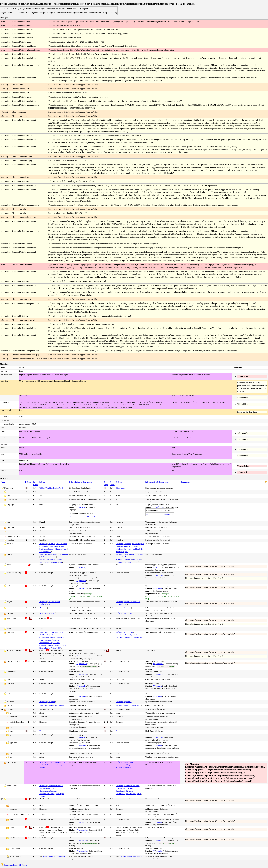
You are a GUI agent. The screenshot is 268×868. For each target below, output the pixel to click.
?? (77, 507)
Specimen (51, 702)
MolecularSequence (47, 765)
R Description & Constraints (157, 482)
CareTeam (120, 637)
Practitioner (128, 632)
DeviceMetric (59, 705)
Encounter (52, 613)
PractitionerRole (46, 643)
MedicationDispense (48, 557)
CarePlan (51, 544)
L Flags (28, 482)
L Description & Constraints (81, 482)
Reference (43, 544)
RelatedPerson (137, 637)
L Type (42, 482)
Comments (185, 482)
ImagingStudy (57, 562)
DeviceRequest (62, 544)
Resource (51, 608)
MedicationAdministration (58, 554)
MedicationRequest (47, 549)
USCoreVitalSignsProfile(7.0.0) (52, 488)
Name (3, 482)
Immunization (45, 562)
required (82, 567)
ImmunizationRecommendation (52, 546)
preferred (83, 507)
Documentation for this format (14, 865)
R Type (119, 482)
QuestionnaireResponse (57, 762)
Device (50, 705)
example (159, 588)
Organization (134, 635)
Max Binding (92, 517)
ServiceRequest (45, 551)
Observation (120, 488)
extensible (83, 588)
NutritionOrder (61, 549)
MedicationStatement (48, 559)
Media (54, 788)
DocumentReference (55, 786)
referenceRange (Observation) (54, 856)
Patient (128, 637)
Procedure (61, 559)
